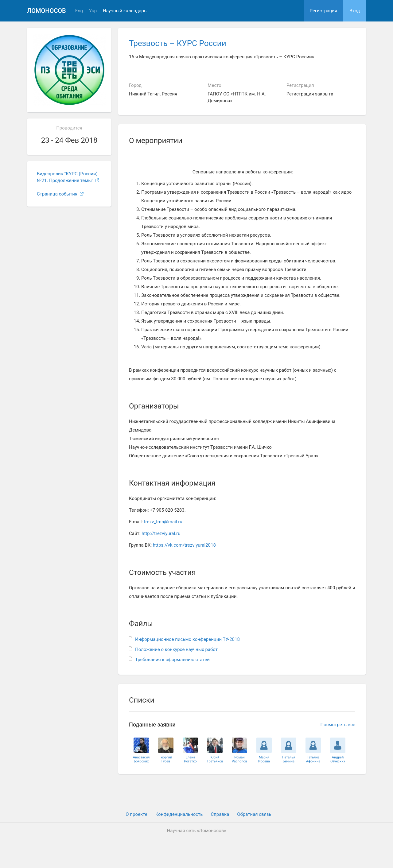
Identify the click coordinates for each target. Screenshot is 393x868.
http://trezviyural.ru (161, 533)
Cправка (220, 814)
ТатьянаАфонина (313, 759)
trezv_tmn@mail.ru (163, 522)
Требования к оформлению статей (172, 660)
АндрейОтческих (338, 759)
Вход (355, 11)
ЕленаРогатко (190, 759)
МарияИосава (264, 759)
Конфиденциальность (179, 814)
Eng (79, 11)
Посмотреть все (338, 725)
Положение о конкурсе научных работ (176, 649)
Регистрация (324, 11)
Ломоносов (47, 11)
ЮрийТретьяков (215, 759)
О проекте (136, 814)
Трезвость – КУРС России (178, 43)
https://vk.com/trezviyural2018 (184, 545)
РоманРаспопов (239, 759)
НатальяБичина (288, 759)
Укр (93, 11)
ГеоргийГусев (166, 759)
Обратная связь (254, 814)
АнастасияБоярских (141, 759)
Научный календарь (125, 11)
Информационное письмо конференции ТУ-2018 (187, 639)
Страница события (60, 194)
